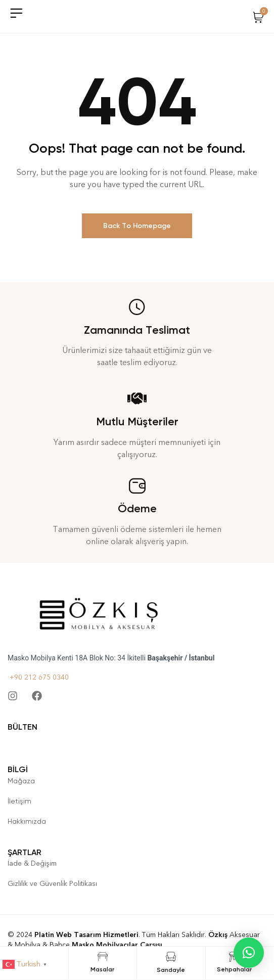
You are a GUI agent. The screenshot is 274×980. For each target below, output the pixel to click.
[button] (249, 953)
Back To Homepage (137, 226)
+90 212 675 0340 (38, 677)
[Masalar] (103, 957)
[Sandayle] (171, 957)
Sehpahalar (234, 969)
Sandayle (171, 970)
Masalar (102, 969)
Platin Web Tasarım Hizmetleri (86, 935)
